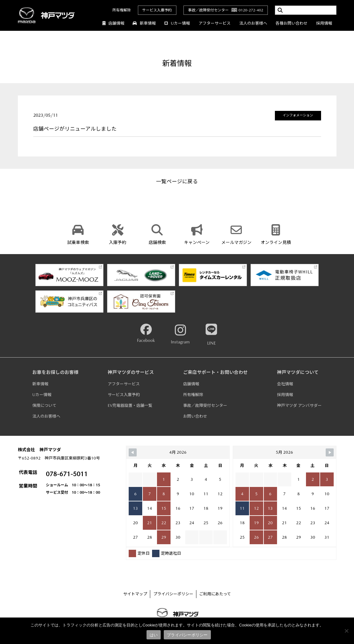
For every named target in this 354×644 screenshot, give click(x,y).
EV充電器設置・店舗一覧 (130, 405)
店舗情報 (113, 23)
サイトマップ (135, 594)
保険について (44, 405)
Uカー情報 (177, 23)
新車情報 (144, 23)
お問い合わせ (195, 416)
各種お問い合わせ (292, 23)
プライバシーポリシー (173, 594)
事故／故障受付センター (205, 405)
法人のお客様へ (253, 23)
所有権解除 (122, 10)
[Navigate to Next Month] (330, 452)
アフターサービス (215, 23)
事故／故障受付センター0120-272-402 (226, 10)
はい (154, 635)
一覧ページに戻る (177, 181)
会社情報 (285, 384)
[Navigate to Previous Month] (133, 452)
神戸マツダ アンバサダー (299, 405)
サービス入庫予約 (157, 10)
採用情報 (324, 23)
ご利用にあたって (215, 594)
